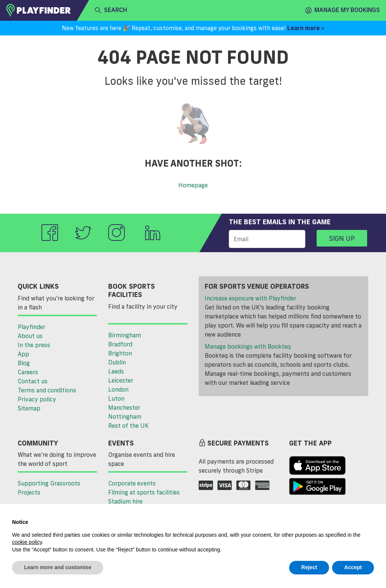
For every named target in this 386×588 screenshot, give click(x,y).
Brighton (120, 353)
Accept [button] (353, 567)
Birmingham (125, 335)
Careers (28, 372)
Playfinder (31, 327)
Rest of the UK (128, 426)
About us (30, 336)
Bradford (120, 344)
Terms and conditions (47, 390)
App (23, 354)
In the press (34, 345)
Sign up (342, 238)
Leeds (116, 371)
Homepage (193, 185)
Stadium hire (125, 501)
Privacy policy (37, 399)
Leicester (121, 380)
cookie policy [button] (27, 542)
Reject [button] (309, 567)
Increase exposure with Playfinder (250, 298)
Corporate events (132, 483)
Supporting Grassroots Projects (49, 488)
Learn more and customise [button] (58, 567)
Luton (116, 398)
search (111, 10)
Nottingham (125, 416)
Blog (24, 363)
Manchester (124, 407)
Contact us (33, 381)
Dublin (117, 362)
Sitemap (29, 408)
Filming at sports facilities (144, 492)
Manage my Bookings (343, 10)
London (118, 389)
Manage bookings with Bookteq (248, 346)
